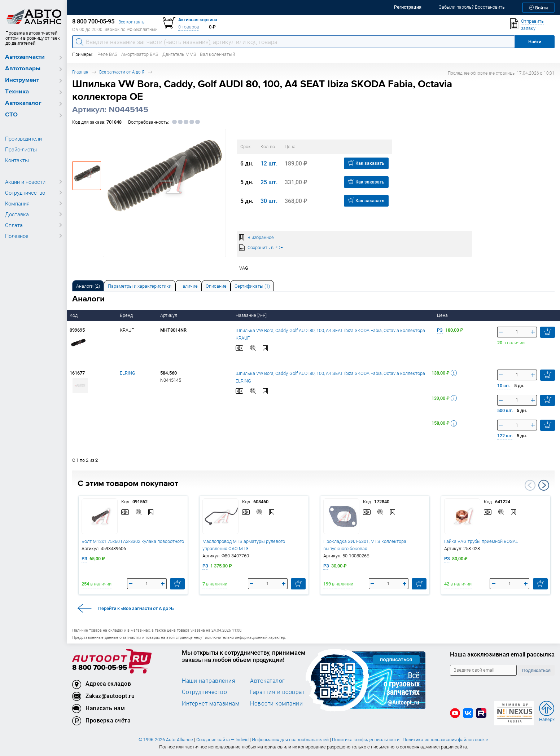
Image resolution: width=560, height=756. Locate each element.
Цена (443, 315)
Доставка (17, 214)
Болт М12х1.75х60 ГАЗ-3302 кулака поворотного (133, 541)
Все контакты (132, 22)
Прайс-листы (21, 149)
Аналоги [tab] (88, 286)
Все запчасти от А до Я (122, 72)
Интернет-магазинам (211, 703)
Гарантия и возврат (277, 692)
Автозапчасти (25, 57)
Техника (17, 92)
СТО (11, 115)
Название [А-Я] (252, 315)
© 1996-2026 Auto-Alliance (166, 740)
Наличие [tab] (189, 286)
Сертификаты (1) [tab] (252, 286)
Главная (80, 72)
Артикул (169, 315)
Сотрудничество (25, 193)
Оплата (14, 225)
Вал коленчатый (217, 54)
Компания (17, 203)
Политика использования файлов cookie (445, 740)
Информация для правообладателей (290, 740)
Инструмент (22, 80)
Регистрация (408, 7)
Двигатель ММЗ (179, 54)
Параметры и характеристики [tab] (140, 286)
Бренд (127, 315)
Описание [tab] (216, 286)
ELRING (128, 373)
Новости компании (276, 703)
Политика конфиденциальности (366, 740)
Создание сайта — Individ (222, 740)
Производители (23, 138)
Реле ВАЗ (108, 54)
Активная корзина (198, 20)
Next (544, 485)
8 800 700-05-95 (100, 668)
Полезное (17, 236)
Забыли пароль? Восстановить (472, 7)
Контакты (17, 160)
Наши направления (209, 681)
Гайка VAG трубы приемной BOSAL (481, 541)
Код (74, 315)
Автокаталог (23, 103)
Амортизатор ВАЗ (140, 54)
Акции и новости (25, 182)
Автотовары (23, 69)
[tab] (88, 286)
